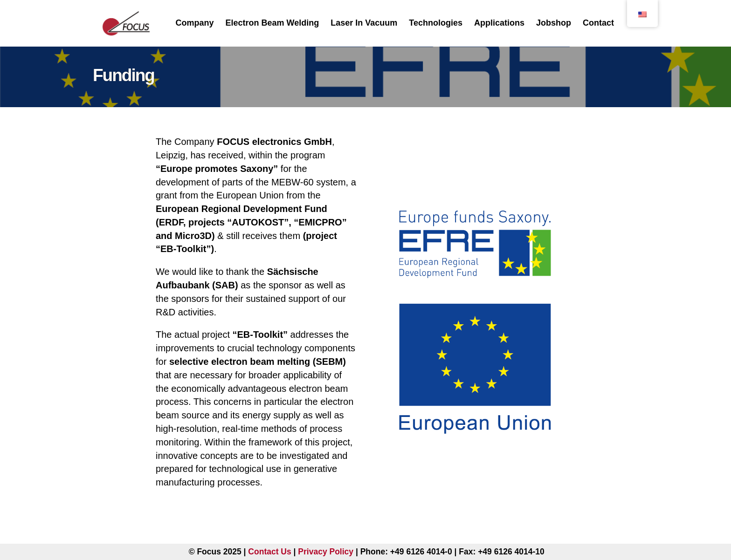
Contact (598, 23)
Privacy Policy (326, 552)
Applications (499, 23)
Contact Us (269, 552)
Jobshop (554, 23)
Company (194, 23)
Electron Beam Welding (272, 23)
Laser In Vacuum (364, 23)
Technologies (436, 23)
